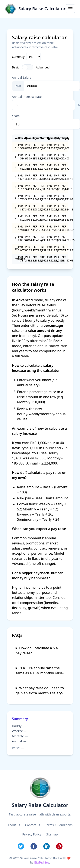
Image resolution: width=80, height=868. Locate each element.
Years (16, 116)
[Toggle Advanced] (28, 67)
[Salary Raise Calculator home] (35, 9)
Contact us (33, 825)
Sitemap (52, 834)
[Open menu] (70, 9)
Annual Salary (22, 77)
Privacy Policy (32, 834)
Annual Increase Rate (27, 97)
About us (14, 825)
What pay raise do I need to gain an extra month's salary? (40, 690)
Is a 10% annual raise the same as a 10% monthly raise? (40, 671)
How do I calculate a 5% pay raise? (37, 651)
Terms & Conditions (59, 825)
